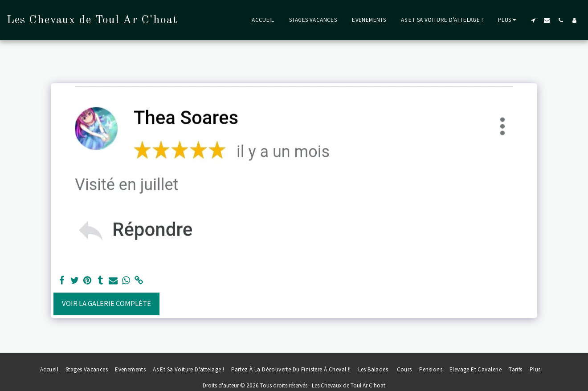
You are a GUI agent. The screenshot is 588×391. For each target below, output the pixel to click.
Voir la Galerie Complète (106, 303)
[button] (533, 20)
